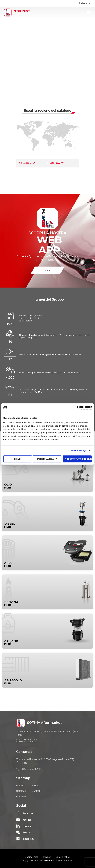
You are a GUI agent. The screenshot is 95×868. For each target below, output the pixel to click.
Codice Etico (32, 857)
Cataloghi (21, 791)
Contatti (36, 791)
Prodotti (21, 786)
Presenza (21, 796)
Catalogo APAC (57, 163)
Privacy (47, 857)
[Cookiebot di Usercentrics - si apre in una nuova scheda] (79, 408)
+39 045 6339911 (32, 769)
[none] (85, 3)
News (35, 786)
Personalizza (47, 459)
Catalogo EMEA (28, 163)
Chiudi (18, 459)
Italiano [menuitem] (83, 3)
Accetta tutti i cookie (78, 459)
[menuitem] (85, 3)
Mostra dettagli (79, 450)
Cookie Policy (63, 857)
